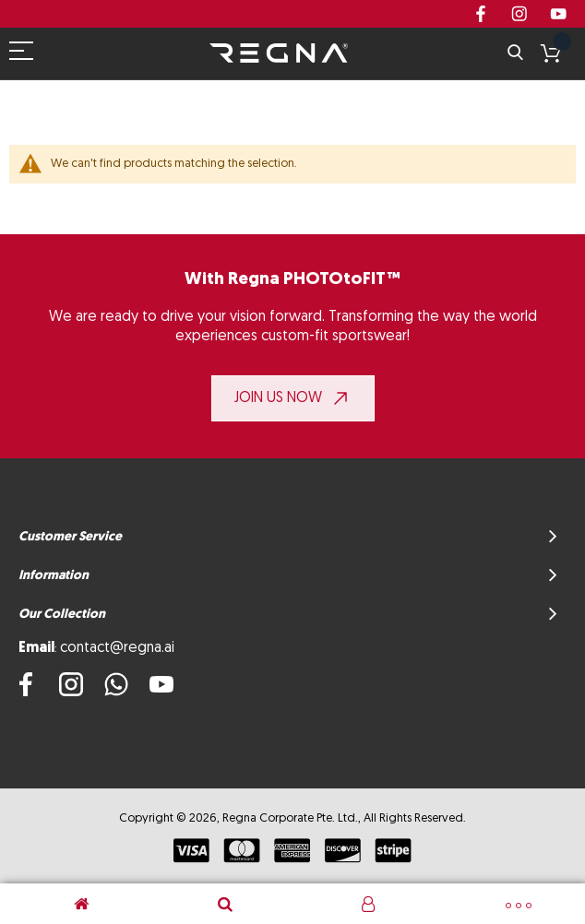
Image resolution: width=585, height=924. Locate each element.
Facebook (481, 14)
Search (515, 53)
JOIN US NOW (278, 398)
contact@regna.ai (117, 648)
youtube (558, 14)
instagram (519, 14)
